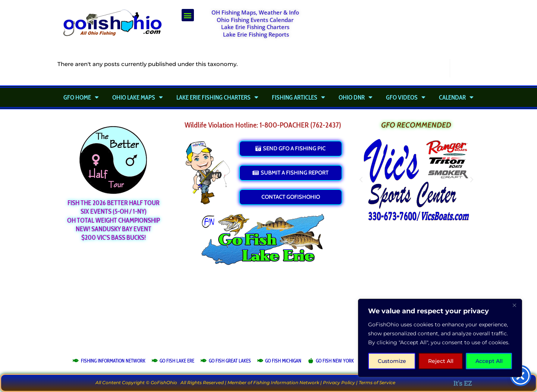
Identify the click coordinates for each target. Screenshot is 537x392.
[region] (440, 338)
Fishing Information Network (286, 382)
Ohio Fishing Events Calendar (255, 20)
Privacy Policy (339, 382)
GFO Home (81, 97)
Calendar (456, 97)
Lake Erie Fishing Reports (256, 34)
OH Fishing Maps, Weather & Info (255, 12)
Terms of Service (377, 382)
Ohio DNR (356, 97)
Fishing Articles (299, 97)
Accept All (489, 361)
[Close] (514, 305)
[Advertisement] (398, 28)
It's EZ (463, 383)
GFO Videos (406, 97)
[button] (188, 15)
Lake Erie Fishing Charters (255, 27)
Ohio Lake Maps (138, 97)
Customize (392, 361)
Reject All (441, 361)
